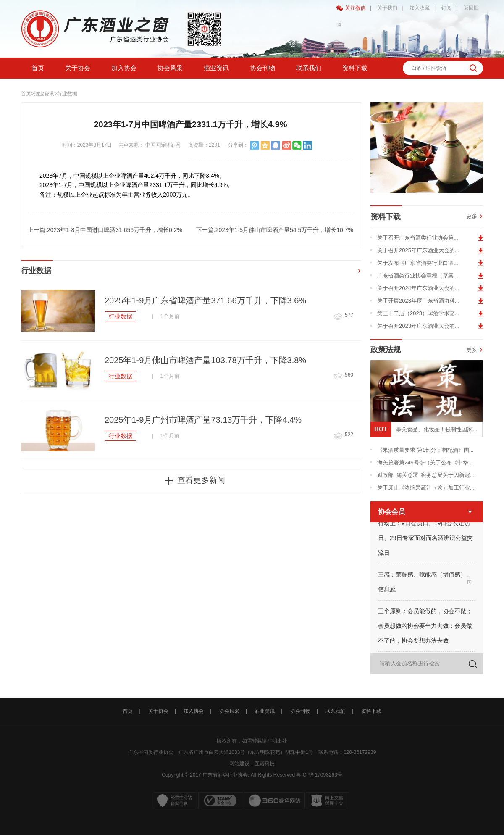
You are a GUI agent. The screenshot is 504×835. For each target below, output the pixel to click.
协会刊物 (262, 68)
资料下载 (355, 68)
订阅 (446, 8)
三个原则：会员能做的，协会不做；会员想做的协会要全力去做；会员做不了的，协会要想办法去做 (425, 627)
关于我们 (387, 8)
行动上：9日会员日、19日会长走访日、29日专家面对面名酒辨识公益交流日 (425, 539)
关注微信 (355, 8)
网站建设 (239, 764)
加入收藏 (420, 8)
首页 (38, 68)
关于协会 (78, 68)
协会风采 (170, 68)
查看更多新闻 (201, 480)
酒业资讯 (216, 68)
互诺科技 (265, 764)
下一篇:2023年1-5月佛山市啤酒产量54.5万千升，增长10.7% (275, 230)
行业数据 (67, 94)
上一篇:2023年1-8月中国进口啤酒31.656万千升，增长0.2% (105, 230)
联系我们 (309, 68)
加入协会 (124, 68)
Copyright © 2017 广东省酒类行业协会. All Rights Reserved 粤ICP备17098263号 (252, 775)
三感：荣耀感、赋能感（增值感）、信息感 (425, 583)
